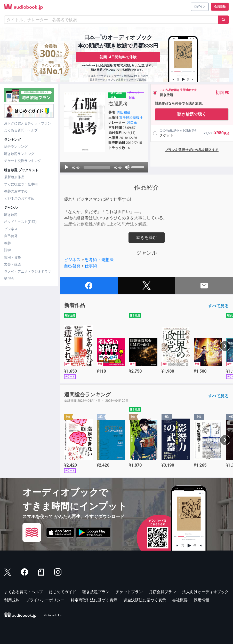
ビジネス (11, 229)
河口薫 (132, 123)
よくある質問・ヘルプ (21, 130)
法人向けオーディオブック (205, 592)
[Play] (67, 167)
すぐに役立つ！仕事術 (21, 184)
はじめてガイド (63, 592)
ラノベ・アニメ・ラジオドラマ (28, 272)
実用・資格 (13, 257)
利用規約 (12, 600)
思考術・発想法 (99, 260)
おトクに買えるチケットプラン (28, 123)
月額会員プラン (162, 592)
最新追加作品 (14, 177)
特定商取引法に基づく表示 (94, 600)
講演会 (9, 278)
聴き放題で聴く (192, 114)
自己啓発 (11, 236)
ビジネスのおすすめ (19, 198)
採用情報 (202, 600)
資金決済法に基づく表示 (145, 600)
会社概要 (180, 600)
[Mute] (127, 167)
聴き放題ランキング (19, 154)
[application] (104, 167)
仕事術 (91, 266)
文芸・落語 (13, 264)
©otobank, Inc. (54, 616)
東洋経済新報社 (131, 118)
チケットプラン (129, 592)
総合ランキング (16, 147)
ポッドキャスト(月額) (20, 222)
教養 (7, 243)
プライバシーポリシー (45, 600)
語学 (7, 250)
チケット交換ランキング (23, 161)
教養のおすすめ (16, 191)
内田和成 (124, 112)
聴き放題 (11, 215)
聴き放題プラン (96, 592)
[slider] (97, 167)
